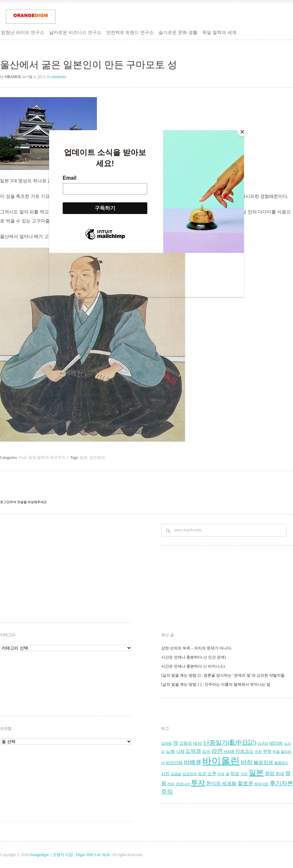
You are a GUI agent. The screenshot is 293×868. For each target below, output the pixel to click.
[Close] (242, 132)
